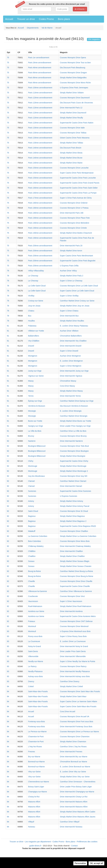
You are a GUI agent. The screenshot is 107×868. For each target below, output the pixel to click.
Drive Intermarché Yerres (70, 396)
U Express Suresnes (69, 496)
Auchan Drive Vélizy (68, 271)
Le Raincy (32, 666)
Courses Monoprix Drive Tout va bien (75, 63)
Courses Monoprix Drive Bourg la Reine (77, 576)
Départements (33, 28)
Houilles (31, 321)
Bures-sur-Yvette (35, 421)
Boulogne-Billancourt (37, 446)
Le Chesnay (33, 276)
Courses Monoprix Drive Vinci (72, 596)
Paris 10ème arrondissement (40, 88)
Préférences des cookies (87, 842)
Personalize (80, 863)
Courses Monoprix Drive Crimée (73, 228)
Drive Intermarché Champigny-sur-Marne (77, 792)
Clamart (31, 481)
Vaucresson (33, 601)
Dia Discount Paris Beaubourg (73, 68)
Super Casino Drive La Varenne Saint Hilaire (78, 701)
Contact (74, 846)
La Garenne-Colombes (38, 536)
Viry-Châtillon (34, 341)
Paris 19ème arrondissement (40, 218)
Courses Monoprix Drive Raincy (73, 666)
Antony (31, 501)
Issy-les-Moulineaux (36, 476)
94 (8, 686)
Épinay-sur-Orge (35, 401)
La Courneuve (34, 641)
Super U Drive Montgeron (71, 366)
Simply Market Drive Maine (71, 163)
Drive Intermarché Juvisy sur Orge (74, 371)
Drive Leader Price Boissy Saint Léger (76, 787)
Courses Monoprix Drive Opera (73, 58)
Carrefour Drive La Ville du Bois (73, 431)
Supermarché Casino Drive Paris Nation (77, 123)
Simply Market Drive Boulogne (73, 456)
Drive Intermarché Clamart (71, 486)
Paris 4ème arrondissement (40, 68)
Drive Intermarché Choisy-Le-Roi (74, 797)
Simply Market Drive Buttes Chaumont (76, 233)
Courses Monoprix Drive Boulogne (74, 451)
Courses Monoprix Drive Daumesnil (75, 98)
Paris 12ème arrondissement (40, 98)
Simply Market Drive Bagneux (72, 516)
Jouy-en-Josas (34, 306)
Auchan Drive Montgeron (70, 356)
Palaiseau (32, 326)
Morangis (32, 411)
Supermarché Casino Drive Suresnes (75, 491)
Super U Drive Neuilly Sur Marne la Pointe (77, 661)
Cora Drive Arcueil (67, 711)
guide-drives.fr (35, 846)
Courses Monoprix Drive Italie (72, 128)
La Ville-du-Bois (35, 431)
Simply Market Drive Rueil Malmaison (76, 606)
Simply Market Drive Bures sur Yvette (76, 421)
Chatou (31, 311)
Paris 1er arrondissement (39, 58)
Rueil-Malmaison (35, 606)
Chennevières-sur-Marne (39, 782)
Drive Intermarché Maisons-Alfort (74, 807)
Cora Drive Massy (67, 386)
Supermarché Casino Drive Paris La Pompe (78, 193)
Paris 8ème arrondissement (40, 78)
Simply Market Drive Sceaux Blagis (75, 561)
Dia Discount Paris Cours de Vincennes (76, 103)
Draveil (31, 346)
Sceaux (31, 561)
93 (8, 626)
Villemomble (33, 656)
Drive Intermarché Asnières (71, 611)
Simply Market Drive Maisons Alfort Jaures (78, 817)
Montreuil (32, 626)
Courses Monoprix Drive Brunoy (73, 436)
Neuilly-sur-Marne (36, 661)
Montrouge (33, 466)
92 (8, 441)
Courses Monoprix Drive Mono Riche (75, 83)
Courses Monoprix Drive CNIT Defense (76, 621)
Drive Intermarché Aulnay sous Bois (75, 676)
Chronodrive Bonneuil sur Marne (73, 762)
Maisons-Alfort (34, 802)
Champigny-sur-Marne (37, 792)
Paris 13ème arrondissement (40, 128)
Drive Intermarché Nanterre (71, 441)
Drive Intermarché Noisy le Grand (74, 646)
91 (8, 326)
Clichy (31, 461)
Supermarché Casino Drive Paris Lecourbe (78, 178)
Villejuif (31, 822)
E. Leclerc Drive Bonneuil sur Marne (75, 767)
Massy (31, 381)
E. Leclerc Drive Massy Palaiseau (74, 326)
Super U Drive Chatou (69, 311)
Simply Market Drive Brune (71, 158)
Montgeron (33, 356)
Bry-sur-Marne (34, 757)
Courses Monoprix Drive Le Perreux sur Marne (79, 732)
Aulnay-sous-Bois (35, 676)
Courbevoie (33, 596)
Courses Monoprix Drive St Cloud (74, 511)
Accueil (9, 19)
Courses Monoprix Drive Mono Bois (75, 541)
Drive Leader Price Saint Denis (73, 651)
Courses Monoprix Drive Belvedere (74, 223)
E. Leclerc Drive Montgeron (71, 361)
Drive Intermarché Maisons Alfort (74, 802)
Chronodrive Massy (68, 381)
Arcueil (31, 711)
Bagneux (32, 516)
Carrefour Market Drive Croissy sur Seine (77, 301)
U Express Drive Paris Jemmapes (74, 88)
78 (8, 271)
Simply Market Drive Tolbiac (71, 143)
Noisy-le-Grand (34, 646)
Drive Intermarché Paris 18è (72, 213)
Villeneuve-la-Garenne (37, 591)
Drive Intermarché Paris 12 (71, 108)
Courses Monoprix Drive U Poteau (74, 208)
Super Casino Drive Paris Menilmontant (76, 256)
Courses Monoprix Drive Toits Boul (74, 446)
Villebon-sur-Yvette (36, 331)
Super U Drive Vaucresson (71, 601)
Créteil (31, 686)
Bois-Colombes (35, 541)
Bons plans (64, 19)
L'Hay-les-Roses (35, 747)
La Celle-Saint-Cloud (37, 286)
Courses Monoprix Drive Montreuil (74, 626)
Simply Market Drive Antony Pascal (75, 506)
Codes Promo (46, 19)
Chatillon (32, 556)
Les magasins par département (38, 842)
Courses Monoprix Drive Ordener (74, 203)
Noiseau (32, 827)
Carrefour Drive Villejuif (70, 822)
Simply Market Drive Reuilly (71, 118)
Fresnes (32, 752)
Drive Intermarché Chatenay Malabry (75, 546)
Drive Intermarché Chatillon (71, 551)
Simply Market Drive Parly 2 (72, 276)
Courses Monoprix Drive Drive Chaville (76, 581)
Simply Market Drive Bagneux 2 (73, 521)
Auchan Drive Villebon (69, 331)
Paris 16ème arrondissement (40, 188)
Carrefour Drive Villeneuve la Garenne (76, 591)
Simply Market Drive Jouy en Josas (75, 306)
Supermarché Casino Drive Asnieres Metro (78, 616)
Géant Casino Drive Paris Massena (75, 138)
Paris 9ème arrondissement (40, 83)
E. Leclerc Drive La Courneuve (73, 641)
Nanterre (32, 441)
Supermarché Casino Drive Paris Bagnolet (78, 261)
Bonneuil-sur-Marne (36, 762)
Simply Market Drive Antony (71, 501)
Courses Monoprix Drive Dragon (73, 73)
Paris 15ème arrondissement (40, 168)
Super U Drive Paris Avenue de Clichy (76, 198)
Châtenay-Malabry (36, 546)
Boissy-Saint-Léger (36, 787)
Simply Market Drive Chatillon (72, 556)
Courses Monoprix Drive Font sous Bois (77, 722)
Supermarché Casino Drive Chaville (75, 586)
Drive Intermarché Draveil (71, 346)
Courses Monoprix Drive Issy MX (74, 476)
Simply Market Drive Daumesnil (73, 113)
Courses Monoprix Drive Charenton (75, 737)
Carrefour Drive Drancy (70, 681)
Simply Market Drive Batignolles (73, 78)
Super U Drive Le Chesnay (71, 281)
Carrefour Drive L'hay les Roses (73, 747)
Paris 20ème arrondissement (40, 246)
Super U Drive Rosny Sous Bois (73, 636)
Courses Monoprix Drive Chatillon (74, 531)
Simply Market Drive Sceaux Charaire (76, 566)
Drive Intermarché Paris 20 (71, 246)
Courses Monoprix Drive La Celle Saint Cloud (79, 286)
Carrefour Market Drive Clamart (73, 481)
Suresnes (32, 491)
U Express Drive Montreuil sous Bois (75, 631)
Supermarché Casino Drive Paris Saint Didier (79, 188)
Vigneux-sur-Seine (36, 376)
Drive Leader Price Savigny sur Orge (75, 426)
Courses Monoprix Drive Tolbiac (73, 133)
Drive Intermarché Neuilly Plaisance (75, 671)
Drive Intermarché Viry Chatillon (73, 341)
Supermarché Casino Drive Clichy (74, 461)
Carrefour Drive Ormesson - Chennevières (78, 782)
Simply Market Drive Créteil (71, 686)
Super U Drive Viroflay (69, 296)
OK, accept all (96, 863)
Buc (30, 316)
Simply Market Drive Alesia (71, 153)
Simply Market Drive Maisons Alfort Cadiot (77, 812)
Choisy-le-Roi (34, 797)
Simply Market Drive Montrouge (73, 466)
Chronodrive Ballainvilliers (71, 336)
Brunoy (31, 436)
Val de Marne (47, 28)
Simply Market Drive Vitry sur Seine (75, 777)
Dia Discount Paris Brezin (71, 148)
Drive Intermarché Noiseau (71, 827)
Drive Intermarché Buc (69, 316)
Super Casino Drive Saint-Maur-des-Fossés (78, 706)
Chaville (31, 581)
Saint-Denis (33, 651)
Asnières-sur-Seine (36, 611)
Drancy (31, 681)
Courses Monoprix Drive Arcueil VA (75, 716)
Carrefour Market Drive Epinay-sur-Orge (77, 401)
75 (8, 58)
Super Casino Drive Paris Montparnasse (77, 173)
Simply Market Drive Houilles (72, 321)
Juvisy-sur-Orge (35, 371)
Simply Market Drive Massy (71, 391)
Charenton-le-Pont (36, 737)
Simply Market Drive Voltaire (72, 93)
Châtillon (32, 551)
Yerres (31, 396)
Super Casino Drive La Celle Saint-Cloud (77, 291)
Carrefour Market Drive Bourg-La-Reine (76, 571)
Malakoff (32, 531)
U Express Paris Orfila (69, 266)
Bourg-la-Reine (34, 571)
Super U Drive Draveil (69, 351)
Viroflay (31, 296)
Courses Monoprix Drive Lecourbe (74, 168)
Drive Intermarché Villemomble (73, 656)
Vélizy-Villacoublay (36, 271)
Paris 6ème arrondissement (40, 73)
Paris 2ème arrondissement (40, 63)
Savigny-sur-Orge (36, 426)
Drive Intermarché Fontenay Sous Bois (76, 727)
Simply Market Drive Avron (71, 251)
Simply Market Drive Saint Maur (73, 696)
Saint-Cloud (33, 511)
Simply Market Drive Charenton (73, 742)
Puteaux (32, 621)
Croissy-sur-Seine (36, 301)
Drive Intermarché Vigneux (71, 376)
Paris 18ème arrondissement (40, 203)
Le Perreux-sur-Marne (37, 732)
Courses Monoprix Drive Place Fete (75, 218)
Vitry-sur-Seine (34, 772)
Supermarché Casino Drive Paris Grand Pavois (80, 183)
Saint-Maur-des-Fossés (38, 691)
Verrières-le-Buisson (37, 406)
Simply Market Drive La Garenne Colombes (78, 536)
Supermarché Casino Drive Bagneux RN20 (78, 526)
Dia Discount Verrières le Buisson (74, 406)
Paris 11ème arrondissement (40, 93)
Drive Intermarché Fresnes (71, 752)
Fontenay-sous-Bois (37, 722)
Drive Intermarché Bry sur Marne (74, 757)
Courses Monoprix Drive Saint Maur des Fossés (80, 691)
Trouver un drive (26, 19)
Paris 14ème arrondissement (40, 148)
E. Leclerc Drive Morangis (71, 411)
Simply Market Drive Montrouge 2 (74, 471)
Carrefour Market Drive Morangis (74, 416)
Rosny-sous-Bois (35, 636)
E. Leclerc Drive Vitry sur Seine (73, 772)
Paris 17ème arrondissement (40, 198)
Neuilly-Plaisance (35, 671)
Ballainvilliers (34, 336)
